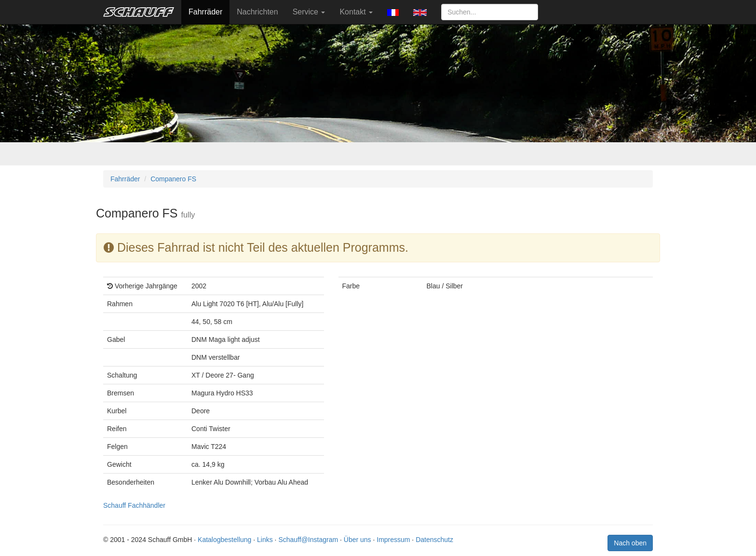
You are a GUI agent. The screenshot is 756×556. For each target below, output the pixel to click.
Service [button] (309, 12)
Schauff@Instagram (308, 540)
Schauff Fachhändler (134, 505)
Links (265, 540)
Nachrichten (257, 12)
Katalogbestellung (224, 540)
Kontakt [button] (356, 12)
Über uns (358, 540)
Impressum (393, 540)
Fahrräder (205, 12)
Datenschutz (434, 540)
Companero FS (173, 179)
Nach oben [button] (630, 543)
